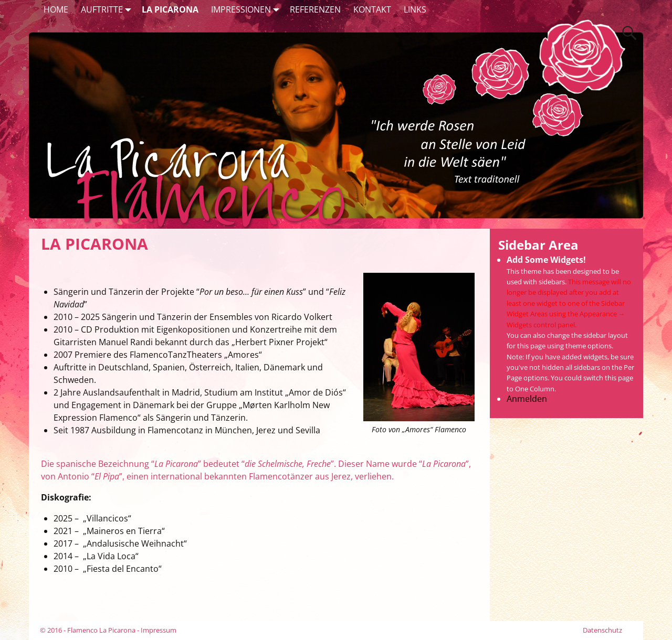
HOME (56, 9)
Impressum (159, 630)
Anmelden (527, 399)
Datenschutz (602, 630)
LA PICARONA (170, 9)
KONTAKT (372, 9)
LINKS (415, 9)
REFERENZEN (315, 9)
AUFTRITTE (108, 9)
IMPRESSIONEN (247, 9)
